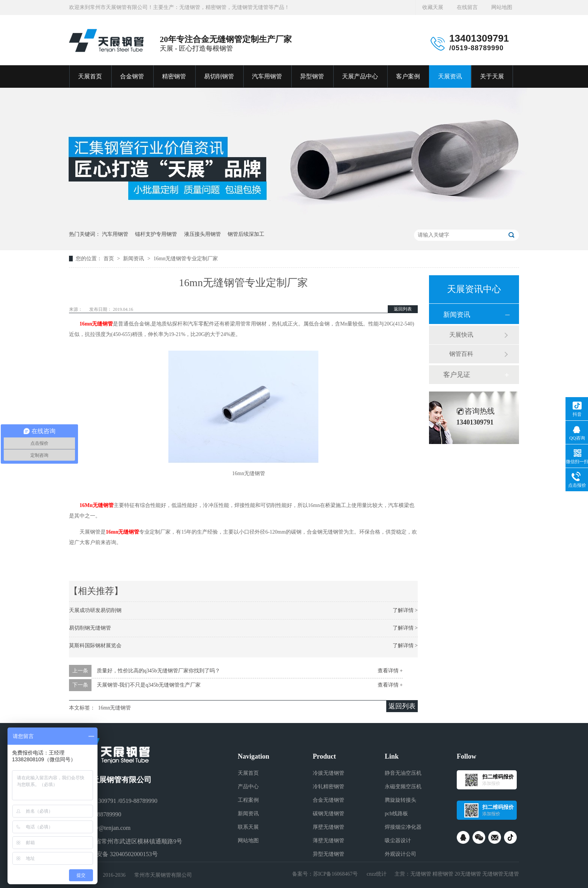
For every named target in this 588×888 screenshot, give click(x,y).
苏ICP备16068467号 (336, 874)
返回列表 (403, 309)
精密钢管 (174, 76)
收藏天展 (433, 7)
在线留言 (467, 7)
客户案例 (408, 76)
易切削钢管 (219, 76)
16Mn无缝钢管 (97, 505)
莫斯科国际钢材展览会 (95, 646)
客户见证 (457, 375)
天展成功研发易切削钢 (95, 610)
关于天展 (492, 76)
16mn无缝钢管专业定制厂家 (186, 259)
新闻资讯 (134, 259)
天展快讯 (461, 335)
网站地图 (502, 7)
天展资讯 (450, 76)
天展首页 (90, 76)
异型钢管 (312, 76)
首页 (109, 259)
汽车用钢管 (267, 76)
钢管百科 (461, 354)
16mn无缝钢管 (96, 324)
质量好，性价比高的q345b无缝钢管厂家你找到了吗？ (158, 671)
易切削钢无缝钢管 (90, 628)
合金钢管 (132, 76)
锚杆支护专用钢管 (156, 234)
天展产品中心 (360, 76)
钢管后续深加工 (246, 234)
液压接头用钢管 (202, 234)
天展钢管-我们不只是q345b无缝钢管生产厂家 (149, 685)
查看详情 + (390, 671)
